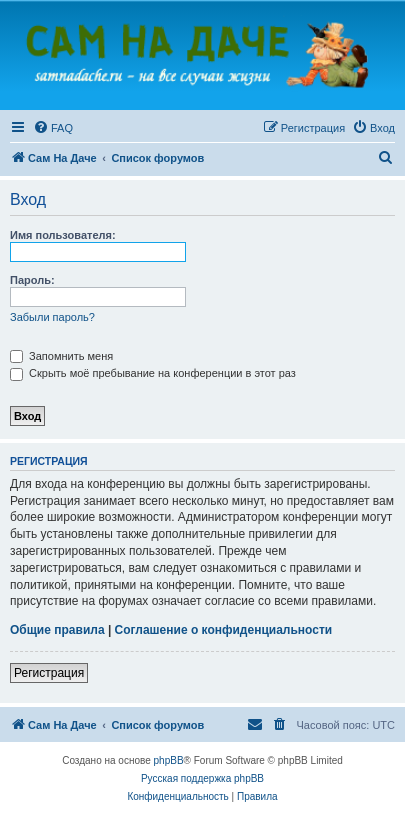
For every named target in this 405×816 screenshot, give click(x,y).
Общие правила (57, 630)
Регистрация (49, 673)
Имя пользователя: (63, 235)
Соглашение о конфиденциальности (224, 630)
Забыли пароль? (52, 317)
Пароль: (32, 280)
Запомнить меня (61, 356)
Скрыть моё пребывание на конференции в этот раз (153, 373)
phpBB (169, 760)
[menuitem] (53, 128)
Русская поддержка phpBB (202, 778)
